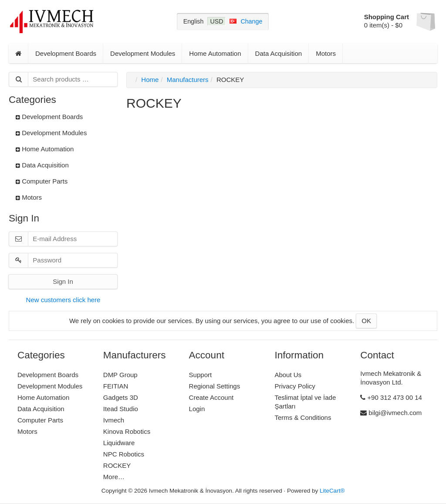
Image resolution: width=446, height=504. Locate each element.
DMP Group (120, 375)
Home (150, 80)
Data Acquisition (279, 53)
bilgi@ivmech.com (391, 413)
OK (366, 321)
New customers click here (63, 300)
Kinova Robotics (127, 431)
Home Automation (215, 53)
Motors (326, 53)
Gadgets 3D (121, 397)
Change (251, 21)
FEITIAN (116, 386)
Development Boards (66, 53)
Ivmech (114, 420)
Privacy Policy (295, 386)
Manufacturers (188, 80)
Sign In (63, 281)
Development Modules (143, 53)
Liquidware (119, 443)
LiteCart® (332, 491)
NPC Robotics (124, 454)
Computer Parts (42, 181)
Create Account (211, 397)
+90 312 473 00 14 (391, 397)
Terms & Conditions (303, 417)
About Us (288, 375)
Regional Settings (215, 386)
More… (114, 477)
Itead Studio (121, 409)
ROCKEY (117, 465)
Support (201, 375)
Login (197, 409)
